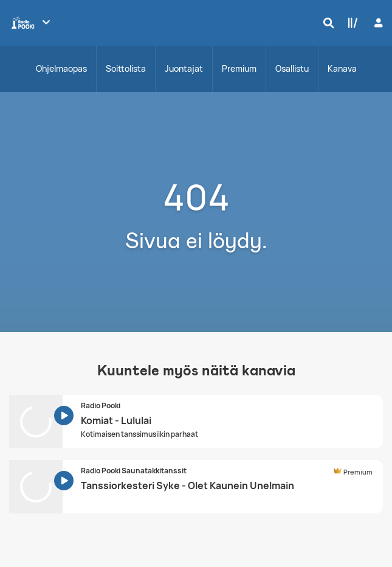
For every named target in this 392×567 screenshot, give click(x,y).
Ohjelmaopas (61, 68)
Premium (239, 68)
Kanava (342, 68)
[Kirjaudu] (377, 23)
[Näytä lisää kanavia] (46, 22)
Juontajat (184, 68)
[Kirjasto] (350, 23)
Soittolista (126, 68)
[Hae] (326, 23)
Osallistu (292, 68)
